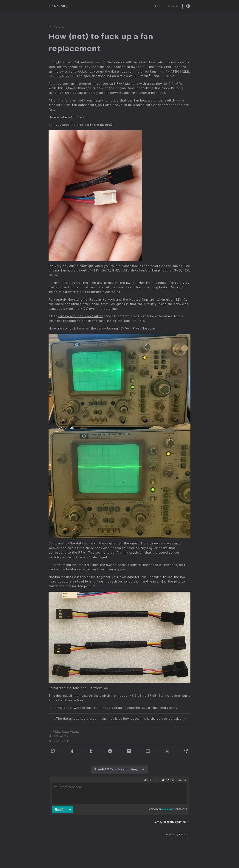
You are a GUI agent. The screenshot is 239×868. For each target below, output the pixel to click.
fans (66, 731)
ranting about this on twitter (81, 316)
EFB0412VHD (64, 76)
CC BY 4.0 (152, 858)
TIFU (58, 731)
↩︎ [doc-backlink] (185, 719)
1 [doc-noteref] (151, 75)
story (75, 731)
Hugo (94, 858)
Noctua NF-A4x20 (116, 84)
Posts (173, 6)
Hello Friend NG (129, 858)
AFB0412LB (180, 72)
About (159, 6)
